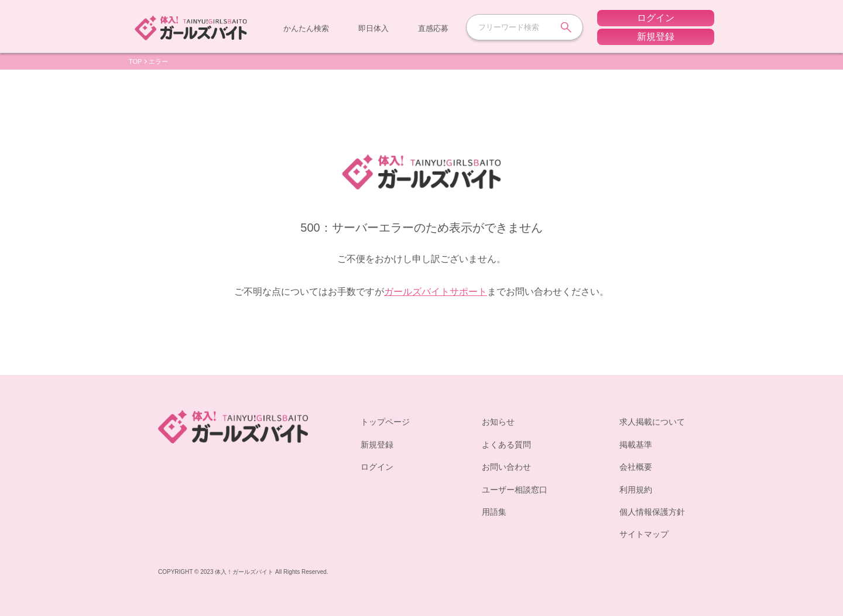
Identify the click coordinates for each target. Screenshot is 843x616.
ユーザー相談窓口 (515, 489)
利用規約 (636, 489)
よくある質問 (506, 444)
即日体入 (373, 28)
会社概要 (636, 467)
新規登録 (377, 444)
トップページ (385, 421)
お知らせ (498, 421)
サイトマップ (644, 534)
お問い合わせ (506, 467)
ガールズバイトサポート (436, 291)
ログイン (377, 467)
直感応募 (433, 28)
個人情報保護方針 (652, 512)
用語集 (494, 512)
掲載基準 (636, 444)
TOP (135, 61)
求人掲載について (652, 421)
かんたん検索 (306, 28)
